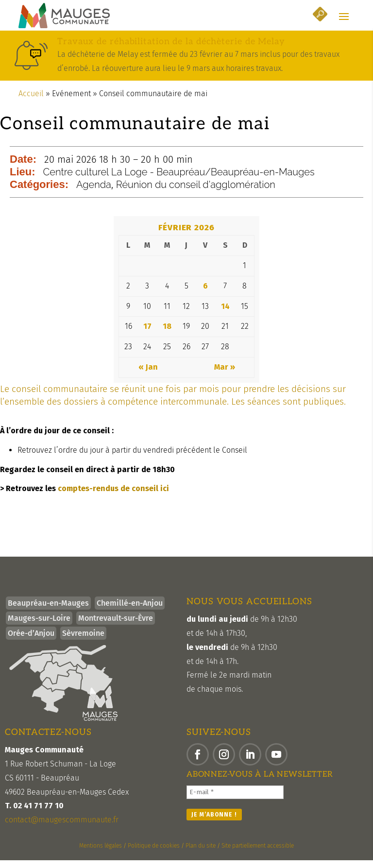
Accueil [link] (31, 101)
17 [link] (147, 334)
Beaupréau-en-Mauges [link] (48, 611)
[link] (64, 17)
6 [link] (205, 294)
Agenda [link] (94, 193)
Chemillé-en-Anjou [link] (130, 611)
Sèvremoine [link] (83, 641)
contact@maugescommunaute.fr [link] (62, 828)
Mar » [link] (225, 375)
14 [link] (225, 314)
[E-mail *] (235, 800)
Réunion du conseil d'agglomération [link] (196, 193)
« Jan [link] (148, 375)
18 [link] (167, 334)
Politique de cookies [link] (154, 854)
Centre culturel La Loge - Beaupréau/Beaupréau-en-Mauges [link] (179, 180)
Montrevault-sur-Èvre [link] (116, 626)
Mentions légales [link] (101, 854)
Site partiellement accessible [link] (258, 854)
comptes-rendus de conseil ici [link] (113, 496)
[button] (344, 17)
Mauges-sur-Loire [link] (39, 626)
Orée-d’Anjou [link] (31, 641)
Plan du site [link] (201, 854)
